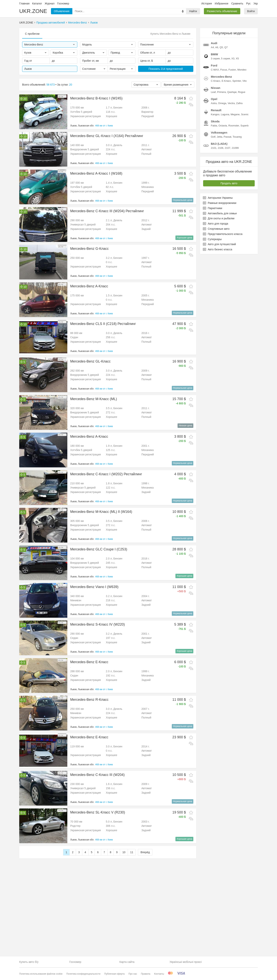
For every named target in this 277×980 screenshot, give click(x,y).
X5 (237, 58)
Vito (244, 81)
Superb (244, 126)
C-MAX (215, 70)
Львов (94, 23)
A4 (212, 47)
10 (124, 909)
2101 (214, 148)
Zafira (239, 103)
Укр (256, 3)
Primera (222, 92)
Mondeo (242, 70)
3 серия (215, 58)
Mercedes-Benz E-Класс (89, 662)
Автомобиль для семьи (220, 213)
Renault (216, 110)
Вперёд (145, 909)
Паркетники (213, 208)
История (207, 3)
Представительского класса (223, 234)
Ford (214, 65)
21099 (235, 148)
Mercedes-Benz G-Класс (89, 249)
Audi (214, 43)
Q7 (226, 47)
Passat (228, 137)
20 (71, 85)
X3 (233, 58)
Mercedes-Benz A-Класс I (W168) (96, 173)
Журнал (50, 3)
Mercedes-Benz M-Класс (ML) (94, 399)
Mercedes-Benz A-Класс (89, 286)
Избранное (222, 3)
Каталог (37, 3)
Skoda (215, 121)
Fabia (214, 126)
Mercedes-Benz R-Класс (89, 700)
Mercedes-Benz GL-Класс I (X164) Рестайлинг (107, 136)
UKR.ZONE (33, 11)
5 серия (225, 58)
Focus (224, 70)
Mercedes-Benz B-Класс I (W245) (96, 98)
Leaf (213, 92)
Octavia (223, 126)
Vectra (231, 103)
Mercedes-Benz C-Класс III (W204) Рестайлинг (107, 211)
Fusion (232, 70)
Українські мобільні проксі (186, 962)
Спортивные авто (216, 229)
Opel (214, 99)
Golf (213, 137)
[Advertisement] (108, 873)
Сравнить (237, 3)
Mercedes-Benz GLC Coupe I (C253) (99, 549)
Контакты (159, 974)
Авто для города (216, 224)
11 (132, 909)
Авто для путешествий (219, 244)
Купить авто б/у (29, 962)
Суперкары (212, 239)
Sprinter (237, 81)
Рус (248, 3)
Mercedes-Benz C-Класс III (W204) (97, 775)
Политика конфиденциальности (83, 974)
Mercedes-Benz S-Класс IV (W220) (98, 624)
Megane (235, 114)
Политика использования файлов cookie (41, 974)
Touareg (237, 137)
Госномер (63, 3)
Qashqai (232, 92)
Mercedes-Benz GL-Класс (90, 361)
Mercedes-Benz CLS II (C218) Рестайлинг (103, 324)
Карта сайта (127, 962)
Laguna (225, 114)
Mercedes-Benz (78, 23)
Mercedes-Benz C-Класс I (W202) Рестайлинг (106, 474)
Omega (222, 103)
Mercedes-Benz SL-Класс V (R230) (98, 812)
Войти (251, 11)
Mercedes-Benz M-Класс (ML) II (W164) (101, 512)
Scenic (245, 114)
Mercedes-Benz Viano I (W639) (94, 587)
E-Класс (226, 81)
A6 (217, 47)
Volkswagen (219, 132)
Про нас (133, 974)
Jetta (219, 137)
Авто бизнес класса (218, 249)
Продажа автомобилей (51, 23)
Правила (146, 974)
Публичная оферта (114, 974)
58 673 (51, 85)
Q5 (221, 47)
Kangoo (215, 114)
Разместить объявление (222, 11)
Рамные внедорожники (220, 203)
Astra (214, 103)
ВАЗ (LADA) (219, 144)
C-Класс (216, 81)
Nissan (216, 88)
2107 (227, 148)
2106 (221, 148)
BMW (214, 54)
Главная (24, 3)
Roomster (234, 126)
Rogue (242, 92)
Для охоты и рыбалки (219, 218)
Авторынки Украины (218, 198)
